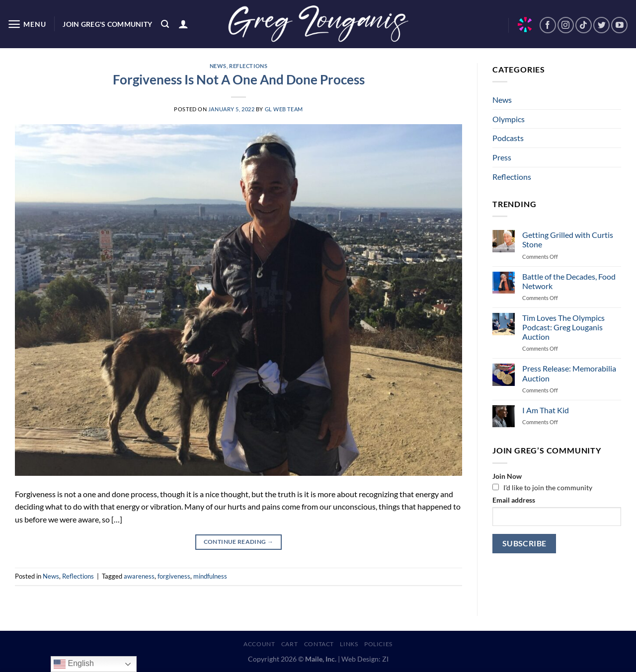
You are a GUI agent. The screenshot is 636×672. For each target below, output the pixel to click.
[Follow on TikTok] (584, 25)
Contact (319, 644)
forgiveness (174, 576)
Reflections (248, 66)
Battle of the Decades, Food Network (569, 281)
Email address (514, 500)
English (74, 664)
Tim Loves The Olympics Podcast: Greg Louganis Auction (563, 327)
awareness (139, 576)
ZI (385, 659)
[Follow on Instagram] (566, 25)
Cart (289, 644)
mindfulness (210, 576)
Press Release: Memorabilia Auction (569, 373)
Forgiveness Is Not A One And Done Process (239, 79)
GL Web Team (284, 109)
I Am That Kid (546, 410)
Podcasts (508, 138)
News (218, 66)
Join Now (507, 476)
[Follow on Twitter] (601, 25)
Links (349, 644)
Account (259, 644)
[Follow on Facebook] (548, 25)
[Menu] (27, 24)
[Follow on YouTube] (619, 25)
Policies (378, 644)
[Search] (165, 24)
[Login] (183, 24)
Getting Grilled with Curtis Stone (568, 239)
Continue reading (239, 542)
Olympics (509, 119)
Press (502, 157)
